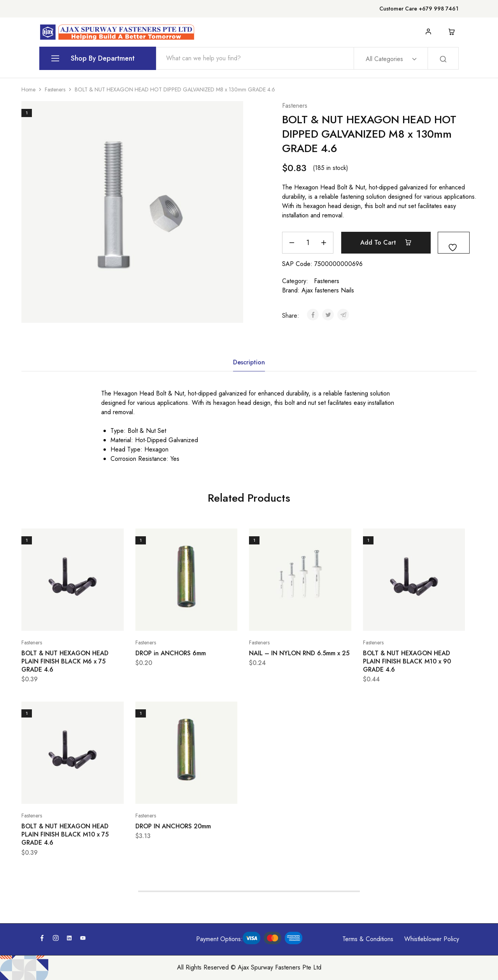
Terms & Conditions (368, 939)
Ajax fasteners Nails (328, 290)
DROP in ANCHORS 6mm (171, 653)
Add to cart (386, 242)
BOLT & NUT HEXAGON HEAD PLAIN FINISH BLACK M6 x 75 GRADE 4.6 (65, 661)
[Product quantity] (308, 243)
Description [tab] (249, 362)
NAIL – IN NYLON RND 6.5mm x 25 (299, 653)
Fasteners (55, 89)
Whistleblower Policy (432, 939)
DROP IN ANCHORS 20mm (173, 826)
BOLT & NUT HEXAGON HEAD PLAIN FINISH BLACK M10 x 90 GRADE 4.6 (407, 661)
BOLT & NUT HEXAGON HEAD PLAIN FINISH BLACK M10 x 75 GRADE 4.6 (65, 835)
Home (28, 89)
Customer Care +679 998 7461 (419, 9)
